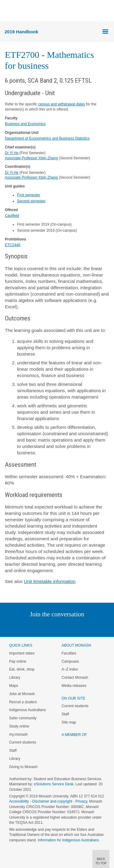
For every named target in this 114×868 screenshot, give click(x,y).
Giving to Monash (23, 767)
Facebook (51, 626)
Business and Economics (25, 124)
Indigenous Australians (28, 710)
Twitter (39, 626)
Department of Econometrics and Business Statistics (47, 138)
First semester (29, 195)
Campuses (70, 661)
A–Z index (70, 669)
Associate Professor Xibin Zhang (31, 158)
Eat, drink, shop (22, 669)
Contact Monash (75, 678)
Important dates (22, 653)
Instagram (14, 626)
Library (15, 678)
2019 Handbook (21, 32)
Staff (13, 750)
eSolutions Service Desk (54, 784)
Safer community (23, 718)
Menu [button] (8, 11)
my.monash (18, 734)
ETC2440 (13, 245)
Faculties (69, 653)
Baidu (99, 626)
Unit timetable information (50, 581)
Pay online (18, 661)
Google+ (62, 626)
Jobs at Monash (22, 694)
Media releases (74, 686)
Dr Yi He (12, 153)
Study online (19, 726)
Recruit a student (23, 702)
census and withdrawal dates (61, 104)
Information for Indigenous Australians (68, 840)
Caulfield (12, 216)
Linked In (26, 626)
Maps (14, 686)
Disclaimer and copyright (52, 801)
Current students (23, 742)
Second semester (31, 201)
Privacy (81, 801)
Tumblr (74, 626)
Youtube (86, 626)
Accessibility (19, 801)
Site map (69, 722)
